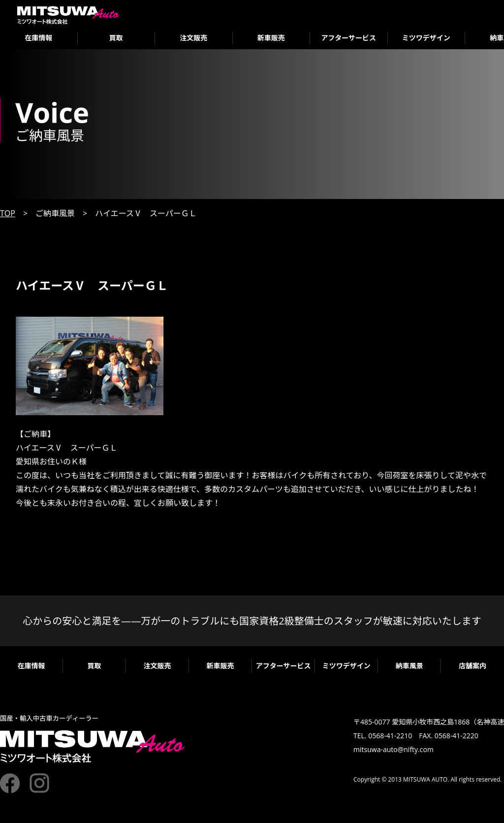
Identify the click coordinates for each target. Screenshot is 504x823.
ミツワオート (68, 15)
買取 (116, 38)
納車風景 (409, 666)
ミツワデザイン (426, 38)
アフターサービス (348, 38)
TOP (8, 213)
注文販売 (193, 38)
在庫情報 (38, 38)
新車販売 (271, 38)
